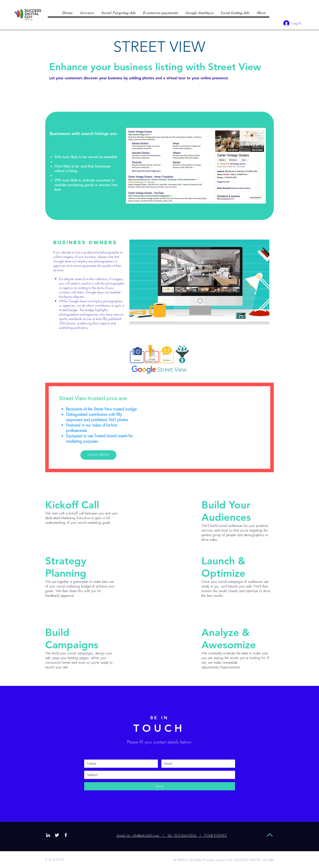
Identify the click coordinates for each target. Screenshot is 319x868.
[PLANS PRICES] (98, 455)
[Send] (160, 786)
